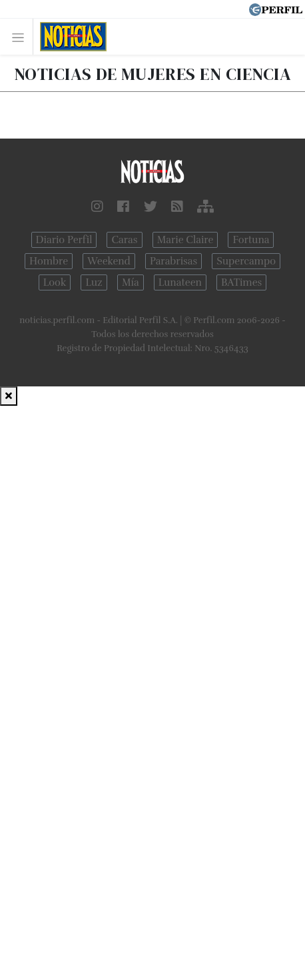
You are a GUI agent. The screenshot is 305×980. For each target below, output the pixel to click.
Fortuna (251, 240)
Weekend (109, 261)
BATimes (241, 282)
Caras (124, 240)
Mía (131, 282)
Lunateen (180, 282)
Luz (94, 282)
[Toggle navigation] (22, 37)
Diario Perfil (64, 240)
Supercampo (246, 261)
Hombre (49, 261)
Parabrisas (173, 261)
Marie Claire (185, 240)
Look (55, 282)
